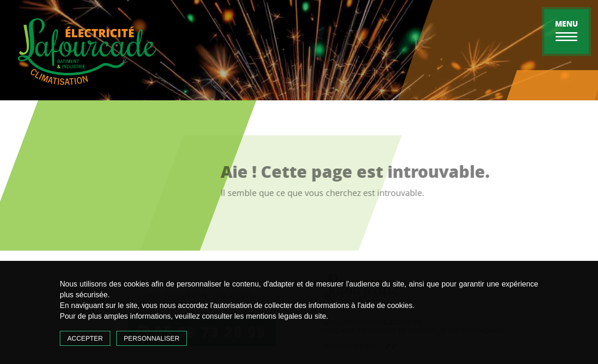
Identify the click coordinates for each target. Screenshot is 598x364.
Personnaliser (152, 338)
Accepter (85, 338)
